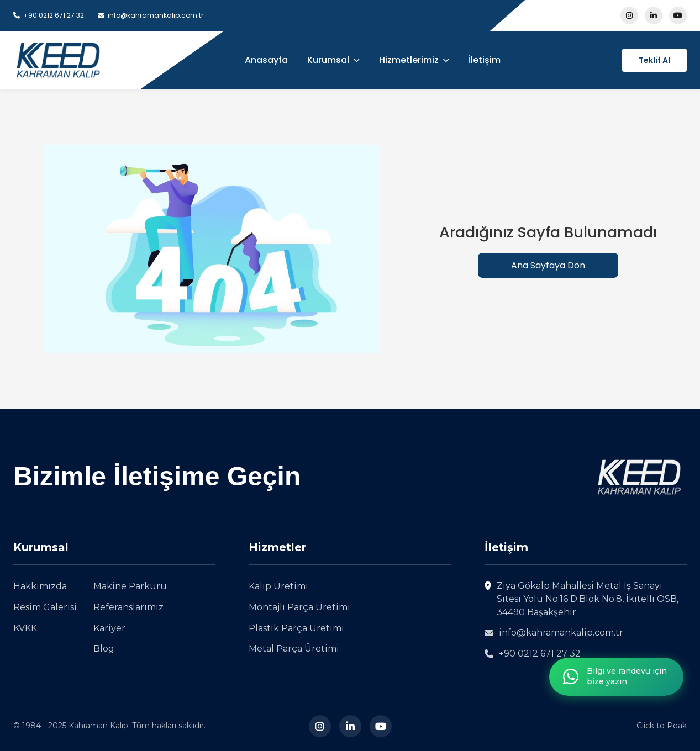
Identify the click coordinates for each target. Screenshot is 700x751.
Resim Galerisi (45, 607)
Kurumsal (333, 60)
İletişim (485, 60)
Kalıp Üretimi (278, 586)
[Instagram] (320, 726)
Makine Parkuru (130, 586)
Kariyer (109, 628)
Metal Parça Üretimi (294, 649)
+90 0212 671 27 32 (533, 654)
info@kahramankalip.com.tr (554, 633)
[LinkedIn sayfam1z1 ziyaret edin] (654, 15)
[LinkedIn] (350, 726)
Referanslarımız (128, 607)
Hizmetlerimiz (414, 60)
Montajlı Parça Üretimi (299, 607)
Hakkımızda (40, 586)
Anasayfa (266, 60)
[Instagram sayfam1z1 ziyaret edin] (629, 15)
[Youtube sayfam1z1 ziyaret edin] (678, 15)
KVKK (25, 628)
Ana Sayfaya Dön (548, 265)
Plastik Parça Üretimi (296, 628)
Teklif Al (654, 60)
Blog (104, 649)
